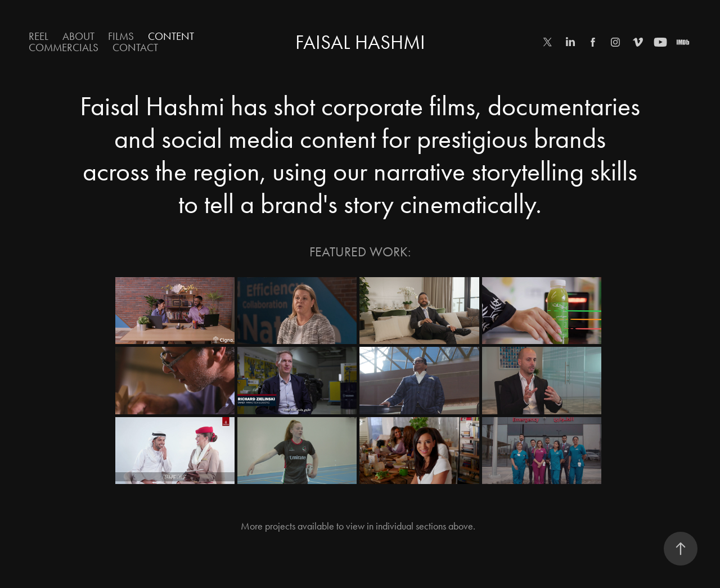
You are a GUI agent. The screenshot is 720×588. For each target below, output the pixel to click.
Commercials (64, 48)
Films (121, 36)
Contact (135, 48)
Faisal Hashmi (360, 42)
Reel (39, 36)
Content (171, 36)
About (78, 36)
